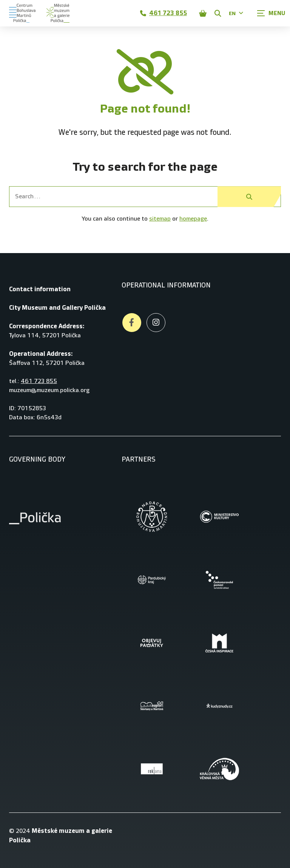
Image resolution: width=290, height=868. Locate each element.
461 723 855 (164, 13)
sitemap (160, 219)
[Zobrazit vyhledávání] (218, 13)
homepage (193, 219)
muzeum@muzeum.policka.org (49, 390)
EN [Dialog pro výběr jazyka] (236, 13)
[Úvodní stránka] (22, 13)
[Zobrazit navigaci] (271, 13)
